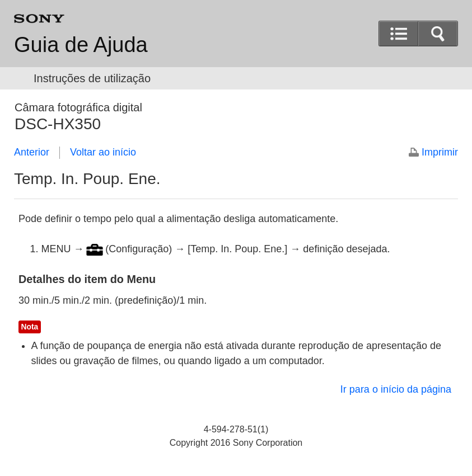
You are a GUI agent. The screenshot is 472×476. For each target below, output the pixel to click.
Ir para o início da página (396, 389)
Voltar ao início (103, 152)
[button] (438, 34)
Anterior (32, 152)
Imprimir (440, 152)
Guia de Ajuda (81, 45)
